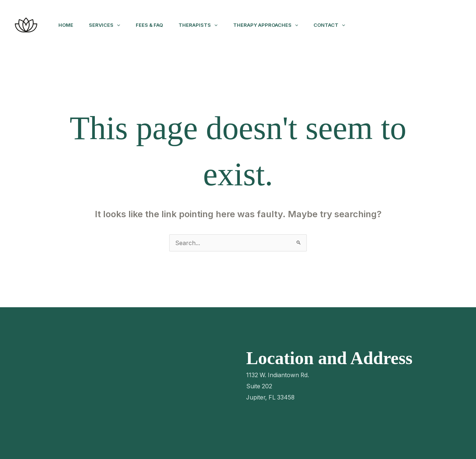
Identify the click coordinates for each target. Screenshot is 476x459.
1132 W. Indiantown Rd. (278, 375)
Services (108, 25)
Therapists (206, 25)
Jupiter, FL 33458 (271, 397)
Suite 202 (259, 386)
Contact (342, 25)
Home (67, 25)
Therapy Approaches (276, 25)
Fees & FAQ (155, 25)
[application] (120, 25)
